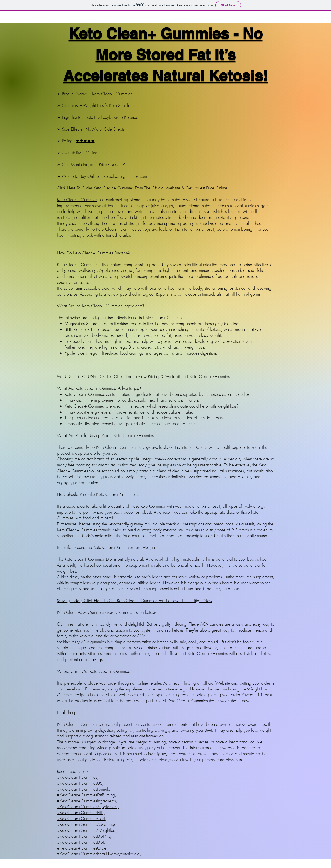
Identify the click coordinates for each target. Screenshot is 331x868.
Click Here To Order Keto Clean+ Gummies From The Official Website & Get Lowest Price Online (142, 188)
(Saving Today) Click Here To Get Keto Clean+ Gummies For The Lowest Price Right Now (135, 601)
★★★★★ (85, 141)
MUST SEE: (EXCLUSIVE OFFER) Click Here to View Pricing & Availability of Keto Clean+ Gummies (143, 376)
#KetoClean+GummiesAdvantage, (87, 824)
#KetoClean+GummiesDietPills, (84, 836)
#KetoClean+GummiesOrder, (83, 848)
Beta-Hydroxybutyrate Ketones (112, 117)
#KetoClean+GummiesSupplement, (88, 807)
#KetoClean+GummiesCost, (82, 819)
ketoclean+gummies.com (125, 176)
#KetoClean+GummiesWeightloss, (87, 830)
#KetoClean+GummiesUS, (80, 783)
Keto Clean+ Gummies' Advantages (107, 388)
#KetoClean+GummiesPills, (81, 813)
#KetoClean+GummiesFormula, (84, 789)
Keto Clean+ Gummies (112, 94)
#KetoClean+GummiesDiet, (81, 842)
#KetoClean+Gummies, (78, 777)
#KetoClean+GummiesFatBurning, (87, 795)
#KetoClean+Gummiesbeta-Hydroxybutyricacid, (99, 854)
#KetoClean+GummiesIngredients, (87, 801)
